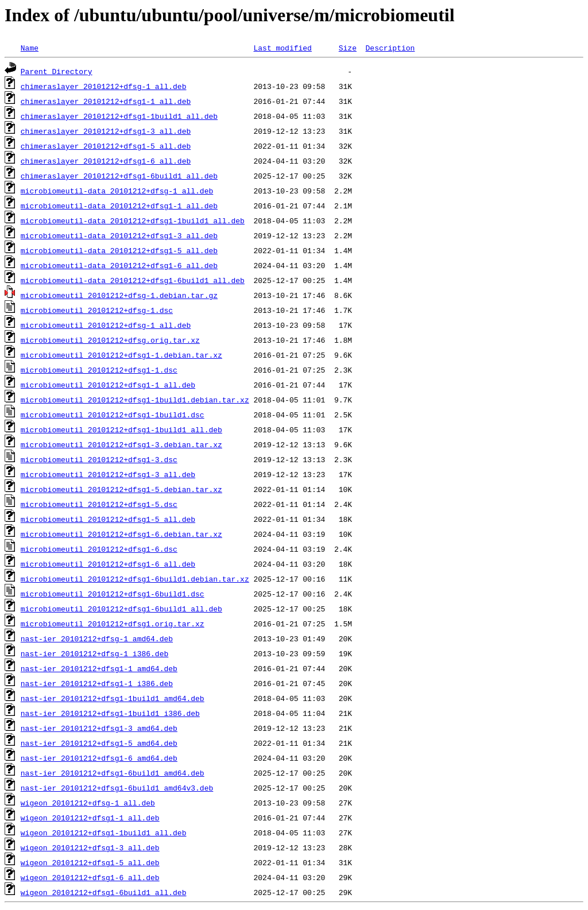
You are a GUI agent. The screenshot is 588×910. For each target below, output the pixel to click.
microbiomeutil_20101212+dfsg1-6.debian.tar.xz (121, 534)
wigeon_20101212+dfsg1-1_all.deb (90, 818)
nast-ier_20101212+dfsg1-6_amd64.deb (99, 758)
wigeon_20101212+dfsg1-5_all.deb (90, 862)
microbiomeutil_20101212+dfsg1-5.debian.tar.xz (121, 489)
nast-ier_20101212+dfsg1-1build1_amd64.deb (113, 698)
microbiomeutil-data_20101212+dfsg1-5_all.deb (119, 250)
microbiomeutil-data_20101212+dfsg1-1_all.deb (119, 206)
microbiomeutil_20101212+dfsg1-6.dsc (99, 549)
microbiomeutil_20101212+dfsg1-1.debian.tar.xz (121, 355)
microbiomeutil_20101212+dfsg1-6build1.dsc (113, 594)
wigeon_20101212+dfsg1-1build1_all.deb (104, 832)
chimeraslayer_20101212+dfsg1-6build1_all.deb (119, 176)
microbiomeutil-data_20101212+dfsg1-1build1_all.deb (133, 220)
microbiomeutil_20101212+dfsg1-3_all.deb (108, 474)
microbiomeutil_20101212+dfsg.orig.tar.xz (110, 340)
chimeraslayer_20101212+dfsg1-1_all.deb (106, 101)
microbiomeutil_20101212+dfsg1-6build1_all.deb (121, 609)
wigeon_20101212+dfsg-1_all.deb (88, 803)
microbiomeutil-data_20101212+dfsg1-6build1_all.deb (133, 280)
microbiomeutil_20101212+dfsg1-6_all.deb (108, 564)
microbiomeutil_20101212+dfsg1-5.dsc (99, 504)
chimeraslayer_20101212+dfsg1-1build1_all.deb (119, 116)
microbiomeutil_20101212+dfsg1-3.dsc (99, 459)
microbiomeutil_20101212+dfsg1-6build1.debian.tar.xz (135, 579)
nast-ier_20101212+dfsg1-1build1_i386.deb (110, 713)
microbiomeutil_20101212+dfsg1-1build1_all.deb (121, 429)
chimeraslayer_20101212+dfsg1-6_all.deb (106, 161)
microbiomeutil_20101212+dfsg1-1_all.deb (108, 385)
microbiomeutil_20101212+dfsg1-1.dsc (99, 370)
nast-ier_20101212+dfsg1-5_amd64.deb (99, 743)
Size (348, 48)
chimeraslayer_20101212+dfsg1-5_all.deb (106, 146)
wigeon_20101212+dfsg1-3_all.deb (90, 847)
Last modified (282, 48)
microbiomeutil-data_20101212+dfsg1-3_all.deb (119, 235)
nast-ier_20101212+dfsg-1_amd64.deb (97, 638)
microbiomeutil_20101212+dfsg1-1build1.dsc (113, 415)
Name (30, 48)
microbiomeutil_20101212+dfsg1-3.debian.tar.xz (121, 444)
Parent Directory (57, 71)
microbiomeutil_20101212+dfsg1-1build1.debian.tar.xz (135, 400)
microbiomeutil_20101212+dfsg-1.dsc (97, 310)
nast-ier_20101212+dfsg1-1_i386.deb (97, 683)
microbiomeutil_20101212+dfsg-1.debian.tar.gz (119, 295)
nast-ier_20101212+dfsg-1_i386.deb (94, 653)
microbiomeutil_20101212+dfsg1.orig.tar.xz (113, 624)
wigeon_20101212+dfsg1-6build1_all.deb (104, 892)
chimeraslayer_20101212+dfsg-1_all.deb (104, 86)
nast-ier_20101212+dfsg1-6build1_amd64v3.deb (117, 788)
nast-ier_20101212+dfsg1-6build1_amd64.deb (113, 773)
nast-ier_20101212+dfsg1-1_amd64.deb (99, 668)
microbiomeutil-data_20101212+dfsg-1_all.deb (117, 191)
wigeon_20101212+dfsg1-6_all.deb (90, 877)
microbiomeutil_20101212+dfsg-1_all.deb (106, 325)
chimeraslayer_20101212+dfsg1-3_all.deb (106, 131)
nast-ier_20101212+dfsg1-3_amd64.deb (99, 728)
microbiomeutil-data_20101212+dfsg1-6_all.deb (119, 265)
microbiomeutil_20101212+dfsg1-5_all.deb (108, 519)
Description (390, 48)
